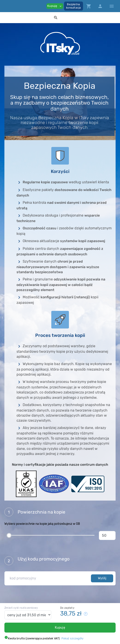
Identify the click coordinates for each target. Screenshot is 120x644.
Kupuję (60, 628)
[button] (56, 18)
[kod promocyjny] (49, 578)
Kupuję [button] (55, 6)
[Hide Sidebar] (112, 6)
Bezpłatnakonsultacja (73, 6)
